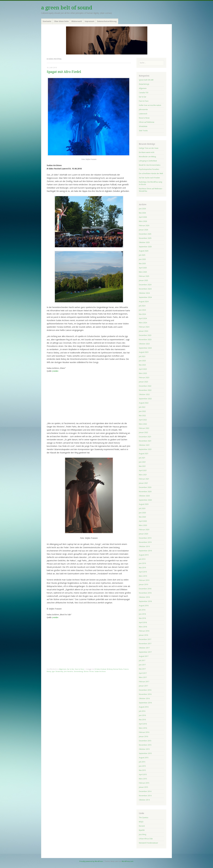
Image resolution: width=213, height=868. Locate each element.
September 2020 (145, 500)
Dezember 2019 (145, 538)
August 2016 (144, 707)
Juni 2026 (142, 209)
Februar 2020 (144, 530)
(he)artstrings (144, 84)
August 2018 (144, 606)
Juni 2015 (142, 766)
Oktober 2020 (144, 496)
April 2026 (143, 217)
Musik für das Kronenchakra (150, 165)
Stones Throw (89, 671)
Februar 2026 (144, 226)
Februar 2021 (144, 479)
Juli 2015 (142, 762)
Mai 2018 (142, 618)
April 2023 (143, 369)
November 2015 (145, 745)
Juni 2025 (142, 259)
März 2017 (143, 677)
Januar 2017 (143, 686)
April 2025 (143, 268)
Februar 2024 (144, 327)
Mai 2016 (142, 720)
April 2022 (143, 420)
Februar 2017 (144, 682)
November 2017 (145, 644)
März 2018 (143, 627)
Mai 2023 (142, 365)
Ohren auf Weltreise (147, 122)
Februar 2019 (144, 580)
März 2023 (143, 373)
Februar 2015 (144, 783)
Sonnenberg (78, 671)
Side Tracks (143, 131)
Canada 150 (144, 93)
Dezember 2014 (145, 791)
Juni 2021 (142, 462)
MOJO (141, 822)
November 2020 (145, 492)
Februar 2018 (144, 631)
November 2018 (145, 593)
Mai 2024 (142, 314)
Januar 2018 (143, 635)
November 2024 (145, 289)
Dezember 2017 (145, 639)
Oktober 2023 (144, 344)
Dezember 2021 (145, 437)
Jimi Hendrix (69, 671)
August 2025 (144, 251)
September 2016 (145, 703)
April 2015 (143, 774)
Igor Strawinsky (58, 671)
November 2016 (145, 694)
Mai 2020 (142, 517)
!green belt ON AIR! (146, 80)
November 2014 (145, 796)
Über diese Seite (61, 21)
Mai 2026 (142, 213)
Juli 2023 (142, 356)
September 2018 (145, 601)
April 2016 (143, 724)
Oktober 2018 (144, 597)
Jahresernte (143, 109)
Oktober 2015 (144, 749)
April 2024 (143, 318)
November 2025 (145, 238)
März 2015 (143, 779)
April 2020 (143, 521)
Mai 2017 (142, 669)
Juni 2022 (142, 411)
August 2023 (144, 352)
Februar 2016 (144, 732)
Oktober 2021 (144, 445)
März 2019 (143, 576)
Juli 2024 (142, 306)
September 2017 (145, 652)
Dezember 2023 (145, 335)
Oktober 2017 (144, 648)
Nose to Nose (144, 118)
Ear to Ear (71, 669)
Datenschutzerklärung (107, 21)
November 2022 (145, 390)
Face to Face (79, 669)
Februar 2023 (144, 378)
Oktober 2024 (144, 293)
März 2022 (143, 424)
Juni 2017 (142, 665)
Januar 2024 (143, 331)
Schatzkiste (143, 126)
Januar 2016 (143, 736)
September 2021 (145, 449)
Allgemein (63, 669)
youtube (55, 371)
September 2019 (145, 551)
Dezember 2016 (145, 690)
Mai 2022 (142, 416)
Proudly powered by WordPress (91, 861)
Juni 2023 (142, 361)
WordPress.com (128, 861)
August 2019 (144, 555)
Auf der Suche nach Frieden (149, 178)
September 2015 (145, 753)
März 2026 (143, 221)
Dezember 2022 (145, 386)
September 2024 (145, 297)
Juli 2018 (142, 610)
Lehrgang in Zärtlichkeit (148, 161)
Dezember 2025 (145, 234)
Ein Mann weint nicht (147, 152)
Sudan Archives (100, 671)
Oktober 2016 (144, 698)
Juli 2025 (142, 255)
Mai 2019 (142, 568)
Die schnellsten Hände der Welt (151, 173)
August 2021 (144, 454)
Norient (142, 826)
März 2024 (143, 323)
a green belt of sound (67, 8)
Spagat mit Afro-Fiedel (64, 72)
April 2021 (143, 470)
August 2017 (144, 656)
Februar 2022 (144, 428)
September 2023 (145, 348)
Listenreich (143, 114)
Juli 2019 (142, 559)
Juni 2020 (142, 513)
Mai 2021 (142, 466)
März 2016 (143, 728)
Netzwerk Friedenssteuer (149, 843)
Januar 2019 (143, 584)
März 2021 (143, 475)
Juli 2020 (142, 508)
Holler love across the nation (150, 105)
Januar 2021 (143, 483)
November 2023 (145, 340)
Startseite (47, 21)
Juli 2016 (142, 711)
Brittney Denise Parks (115, 669)
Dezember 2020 (145, 487)
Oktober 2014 (144, 800)
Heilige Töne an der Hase (149, 148)
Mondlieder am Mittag (147, 157)
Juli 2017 (142, 660)
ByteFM (142, 830)
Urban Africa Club (146, 839)
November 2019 (145, 542)
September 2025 (145, 247)
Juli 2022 (142, 407)
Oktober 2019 (144, 546)
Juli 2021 (142, 458)
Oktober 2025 (144, 242)
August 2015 (144, 758)
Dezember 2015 (145, 741)
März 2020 (143, 525)
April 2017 (143, 673)
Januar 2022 (143, 432)
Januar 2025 (143, 280)
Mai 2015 (142, 770)
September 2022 (145, 399)
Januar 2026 (143, 230)
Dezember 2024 (145, 285)
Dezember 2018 (145, 589)
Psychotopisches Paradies (149, 169)
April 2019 (143, 572)
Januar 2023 (143, 382)
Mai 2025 (142, 264)
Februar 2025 (144, 276)
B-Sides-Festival (100, 669)
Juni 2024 (142, 310)
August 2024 (144, 302)
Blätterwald (77, 21)
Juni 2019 (142, 563)
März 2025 (143, 272)
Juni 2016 (142, 715)
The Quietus (144, 818)
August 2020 (144, 504)
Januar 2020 (143, 534)
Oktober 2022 (144, 394)
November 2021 (145, 441)
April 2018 (143, 622)
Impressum (89, 21)
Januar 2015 (143, 787)
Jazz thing (143, 834)
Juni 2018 (142, 614)
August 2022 (144, 403)
